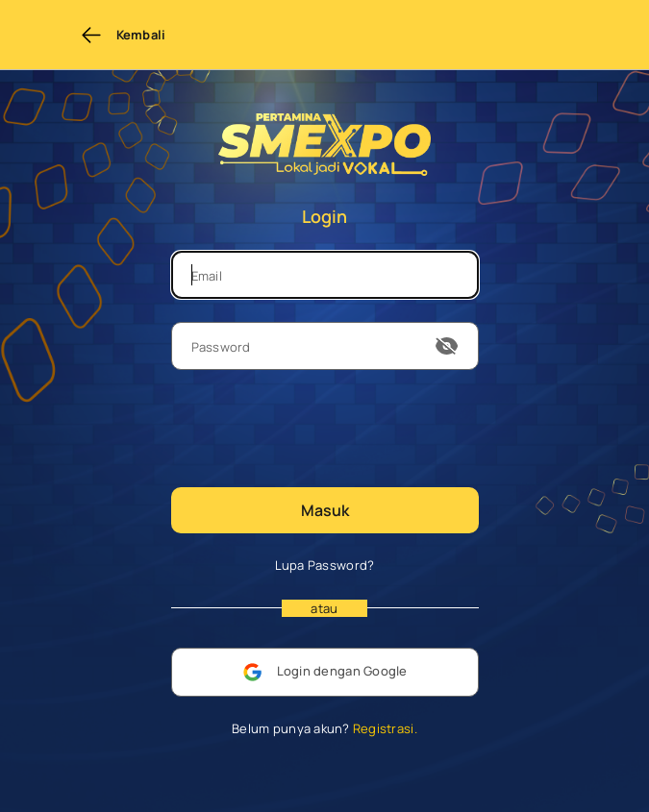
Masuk (325, 510)
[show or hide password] (447, 346)
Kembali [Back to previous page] (123, 35)
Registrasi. (384, 728)
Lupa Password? (325, 565)
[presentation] (317, 427)
